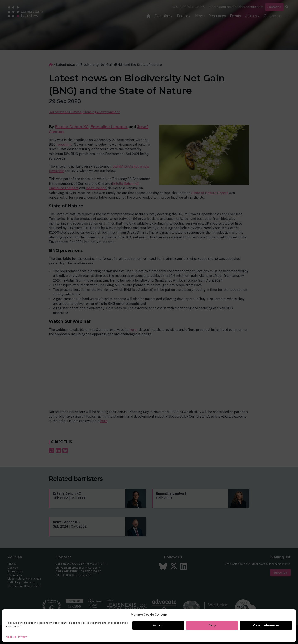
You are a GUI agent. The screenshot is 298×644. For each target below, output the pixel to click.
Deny (212, 625)
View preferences (266, 625)
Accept (158, 625)
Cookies (11, 637)
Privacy (22, 637)
